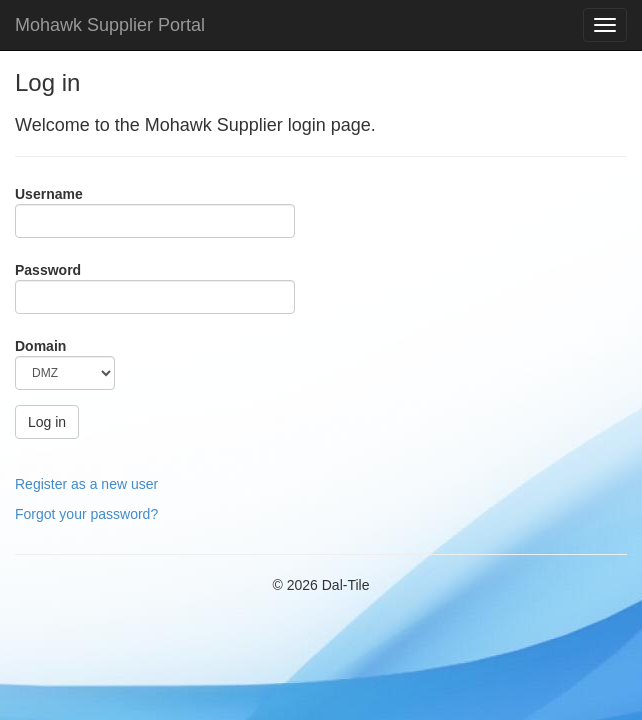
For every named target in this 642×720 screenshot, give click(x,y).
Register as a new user (86, 484)
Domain (40, 346)
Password (48, 270)
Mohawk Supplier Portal (110, 25)
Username (49, 194)
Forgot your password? (86, 514)
